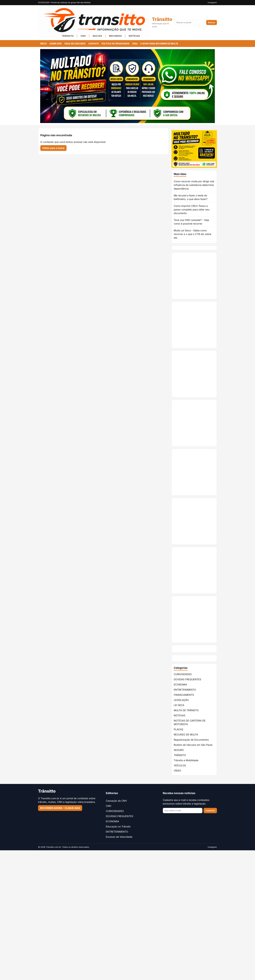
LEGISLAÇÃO (181, 700)
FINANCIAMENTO (184, 695)
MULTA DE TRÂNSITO (186, 710)
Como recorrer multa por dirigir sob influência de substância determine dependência (194, 185)
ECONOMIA (180, 685)
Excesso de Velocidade (119, 837)
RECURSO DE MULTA (186, 735)
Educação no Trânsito (118, 827)
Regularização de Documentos (191, 740)
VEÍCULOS (180, 765)
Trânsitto (162, 19)
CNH (109, 806)
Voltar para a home (53, 148)
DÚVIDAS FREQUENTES (187, 679)
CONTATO (94, 44)
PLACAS (178, 729)
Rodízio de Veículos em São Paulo (193, 745)
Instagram (212, 2)
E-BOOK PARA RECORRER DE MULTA (159, 44)
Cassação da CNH (116, 801)
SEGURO (179, 750)
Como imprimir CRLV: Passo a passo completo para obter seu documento (192, 210)
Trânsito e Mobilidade (186, 760)
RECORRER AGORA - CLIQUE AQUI (60, 808)
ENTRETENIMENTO (185, 690)
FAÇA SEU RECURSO (75, 44)
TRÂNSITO (180, 755)
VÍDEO (177, 771)
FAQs (135, 44)
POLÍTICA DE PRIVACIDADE (116, 44)
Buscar (212, 22)
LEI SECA (179, 705)
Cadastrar (210, 811)
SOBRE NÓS (56, 44)
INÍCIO (44, 44)
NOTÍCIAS (180, 715)
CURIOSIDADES (183, 674)
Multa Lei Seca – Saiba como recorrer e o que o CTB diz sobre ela (193, 234)
